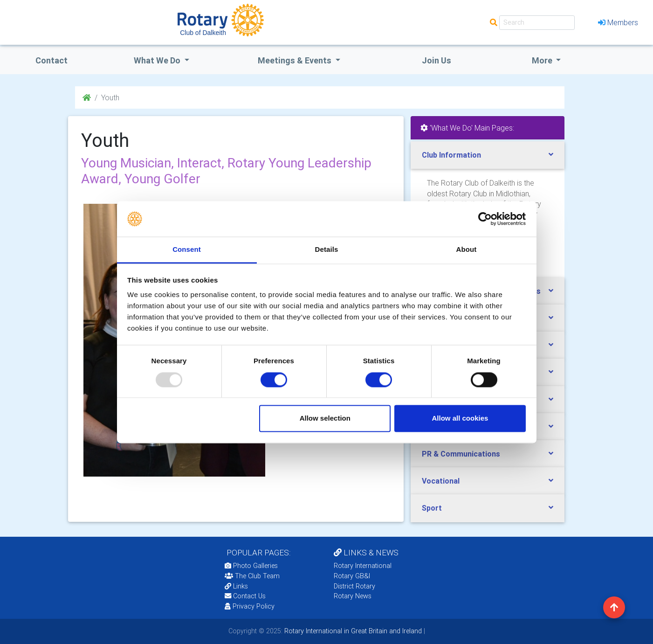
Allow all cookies (460, 419)
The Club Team (252, 576)
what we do (158, 60)
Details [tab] (327, 250)
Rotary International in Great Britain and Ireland (352, 631)
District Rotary (354, 586)
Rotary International (363, 566)
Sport (432, 508)
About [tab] (467, 250)
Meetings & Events (296, 60)
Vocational (441, 481)
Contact (52, 60)
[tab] (488, 155)
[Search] (537, 23)
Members (618, 22)
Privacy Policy (250, 606)
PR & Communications (461, 454)
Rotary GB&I (352, 576)
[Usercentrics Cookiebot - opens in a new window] (485, 219)
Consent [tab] (187, 250)
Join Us (436, 60)
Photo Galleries (251, 566)
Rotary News (353, 596)
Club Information (451, 155)
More (543, 60)
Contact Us (245, 596)
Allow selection (325, 419)
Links (236, 586)
